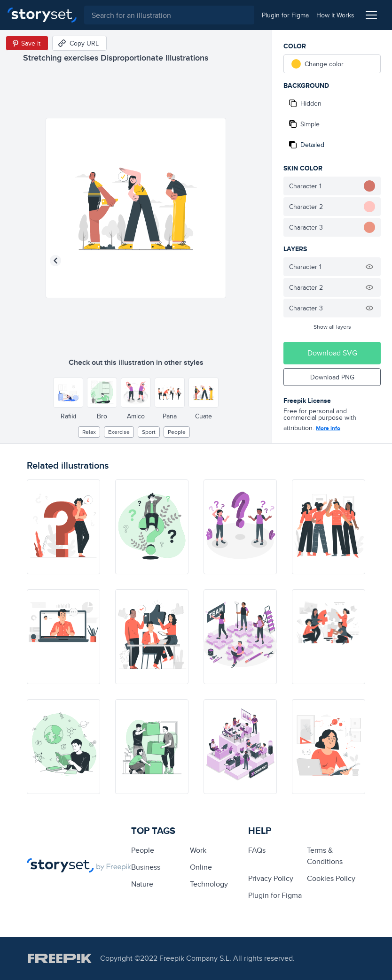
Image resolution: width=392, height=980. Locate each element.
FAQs (257, 850)
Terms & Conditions (325, 856)
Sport (149, 432)
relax (89, 432)
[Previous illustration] (55, 261)
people (177, 432)
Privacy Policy (271, 878)
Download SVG (332, 353)
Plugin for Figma (275, 895)
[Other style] (68, 393)
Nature (142, 884)
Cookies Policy (331, 878)
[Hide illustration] (369, 267)
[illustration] (63, 527)
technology (209, 884)
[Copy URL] (79, 43)
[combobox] (169, 15)
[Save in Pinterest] (27, 43)
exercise (119, 432)
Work (198, 850)
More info (328, 428)
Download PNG (332, 377)
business (146, 867)
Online (201, 867)
